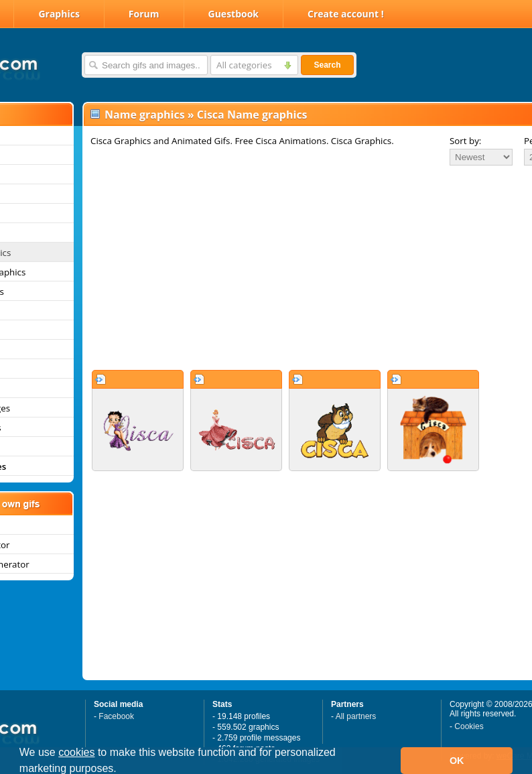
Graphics (59, 14)
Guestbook (234, 14)
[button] (121, 770)
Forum (144, 14)
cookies (76, 752)
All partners (356, 716)
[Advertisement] (280, 267)
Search (327, 65)
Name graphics (145, 115)
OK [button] (457, 761)
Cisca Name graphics (252, 115)
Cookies (469, 726)
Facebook (116, 716)
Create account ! (346, 14)
